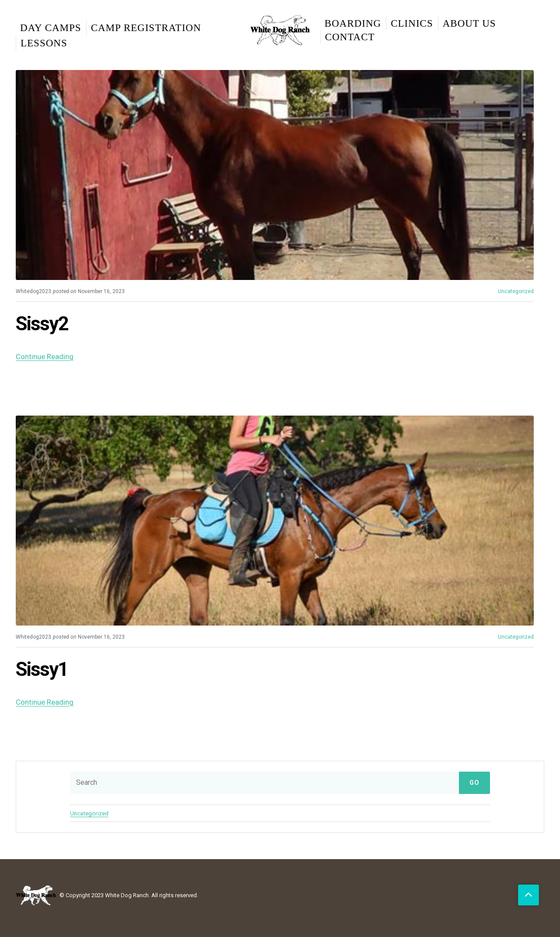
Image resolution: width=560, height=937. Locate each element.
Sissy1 (43, 669)
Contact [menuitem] (350, 37)
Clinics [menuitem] (412, 23)
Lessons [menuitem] (44, 43)
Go (474, 782)
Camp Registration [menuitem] (146, 28)
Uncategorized (516, 291)
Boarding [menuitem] (353, 23)
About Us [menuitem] (469, 23)
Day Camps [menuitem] (51, 28)
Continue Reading (45, 357)
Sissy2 (43, 323)
